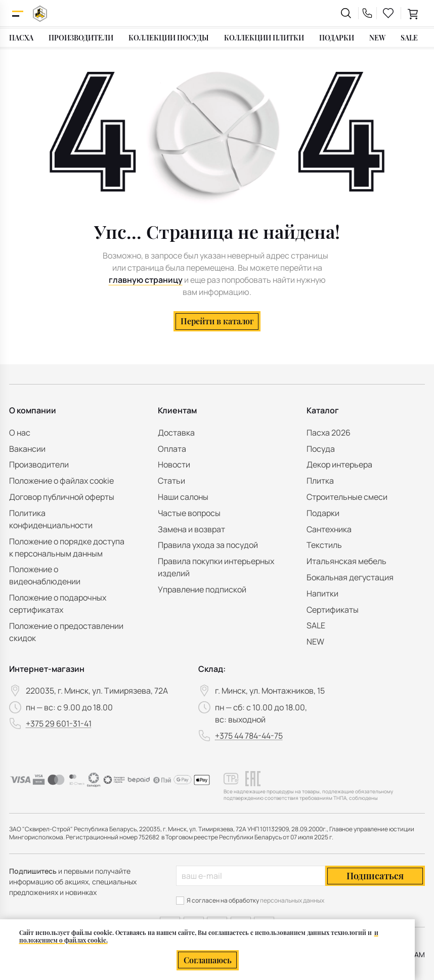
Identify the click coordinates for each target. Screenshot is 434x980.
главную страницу (146, 280)
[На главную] (40, 13)
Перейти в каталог (217, 321)
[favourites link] (388, 13)
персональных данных (292, 900)
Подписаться (375, 876)
